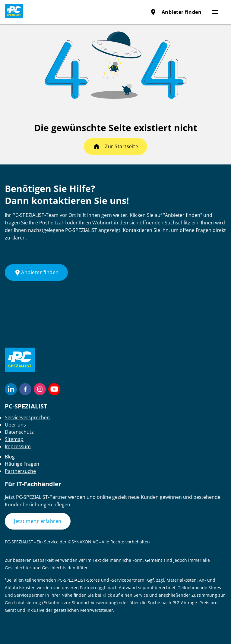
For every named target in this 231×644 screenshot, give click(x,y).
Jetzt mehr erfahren (38, 521)
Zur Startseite (122, 146)
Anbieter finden (176, 12)
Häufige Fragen (22, 464)
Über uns (15, 425)
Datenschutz (19, 432)
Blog (10, 457)
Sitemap (14, 439)
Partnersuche (20, 471)
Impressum (18, 446)
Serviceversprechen (27, 417)
